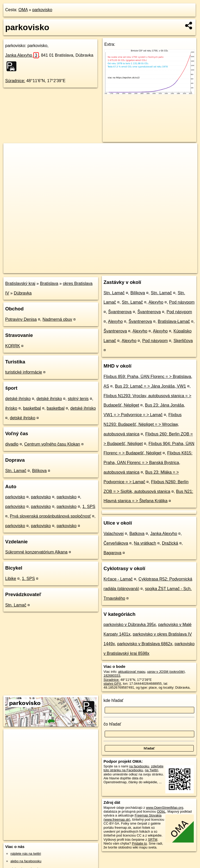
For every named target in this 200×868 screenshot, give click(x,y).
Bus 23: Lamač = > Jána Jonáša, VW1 (150, 386)
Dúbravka (23, 293)
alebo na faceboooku (26, 861)
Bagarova (113, 553)
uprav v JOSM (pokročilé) (166, 672)
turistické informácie (24, 372)
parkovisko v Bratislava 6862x (145, 644)
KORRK (13, 346)
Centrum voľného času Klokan (52, 444)
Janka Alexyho (22, 55)
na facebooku (139, 766)
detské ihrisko (18, 399)
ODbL (161, 811)
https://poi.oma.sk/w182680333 (174, 269)
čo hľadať (113, 724)
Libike (11, 579)
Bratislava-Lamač (174, 321)
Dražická (170, 543)
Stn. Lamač (16, 471)
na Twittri (151, 770)
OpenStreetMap (109, 269)
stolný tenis (78, 399)
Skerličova (183, 341)
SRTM (153, 840)
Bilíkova (39, 471)
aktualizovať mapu (132, 672)
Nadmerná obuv (57, 319)
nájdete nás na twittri (26, 854)
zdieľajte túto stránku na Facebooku (134, 768)
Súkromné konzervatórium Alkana (36, 552)
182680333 (112, 676)
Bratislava (49, 283)
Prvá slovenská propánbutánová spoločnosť (50, 516)
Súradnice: (15, 81)
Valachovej (114, 534)
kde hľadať (114, 700)
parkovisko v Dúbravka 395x (130, 625)
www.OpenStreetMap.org (164, 808)
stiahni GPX (113, 684)
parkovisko (42, 10)
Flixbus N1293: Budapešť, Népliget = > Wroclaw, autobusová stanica (143, 424)
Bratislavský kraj (20, 283)
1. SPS (89, 507)
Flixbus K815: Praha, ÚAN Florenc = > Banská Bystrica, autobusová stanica (148, 463)
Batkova (137, 534)
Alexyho (156, 302)
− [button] (12, 160)
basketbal (32, 408)
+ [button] (12, 152)
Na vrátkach (145, 543)
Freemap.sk (136, 269)
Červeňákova (116, 543)
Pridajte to (139, 843)
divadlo (12, 444)
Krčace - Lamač (118, 579)
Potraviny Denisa (21, 319)
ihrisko (11, 408)
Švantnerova (120, 312)
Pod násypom (182, 302)
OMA (23, 10)
